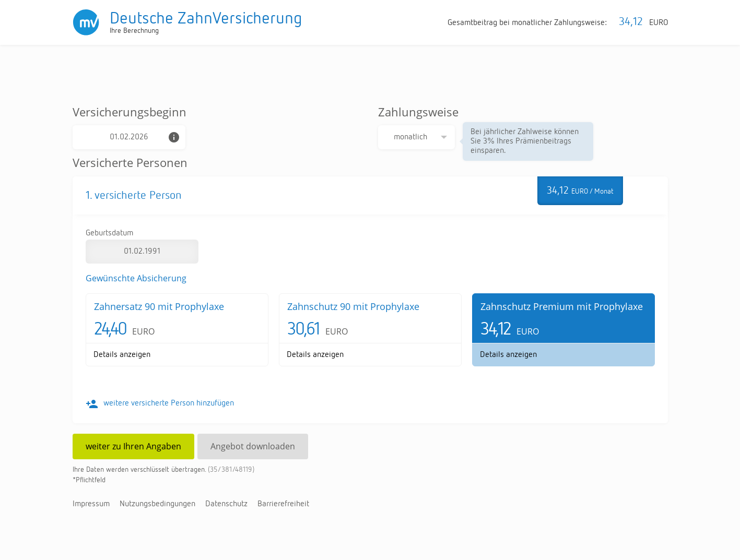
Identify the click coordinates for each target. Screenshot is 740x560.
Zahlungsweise (418, 112)
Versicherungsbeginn (130, 112)
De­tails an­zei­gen (122, 355)
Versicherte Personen (130, 162)
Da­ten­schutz (226, 504)
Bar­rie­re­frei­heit (283, 504)
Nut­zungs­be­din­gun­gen (157, 504)
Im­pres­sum (91, 504)
